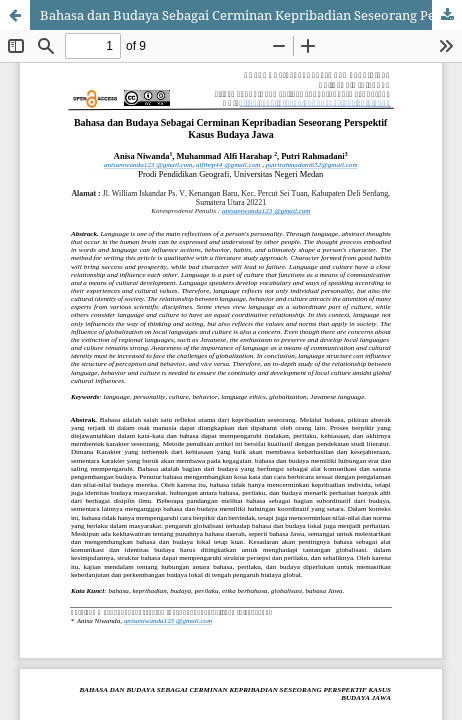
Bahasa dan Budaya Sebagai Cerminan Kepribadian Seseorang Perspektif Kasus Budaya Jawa (251, 15)
